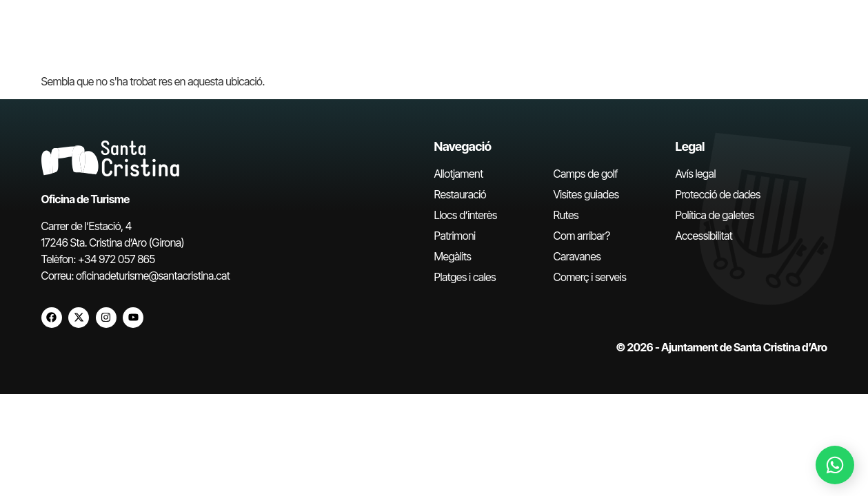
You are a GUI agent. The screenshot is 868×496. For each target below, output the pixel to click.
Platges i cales (465, 277)
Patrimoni (455, 236)
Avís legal (696, 174)
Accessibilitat (704, 236)
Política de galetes (715, 215)
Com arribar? (582, 236)
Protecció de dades (718, 194)
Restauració (461, 194)
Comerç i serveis (590, 277)
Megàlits (453, 256)
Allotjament (459, 174)
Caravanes (577, 256)
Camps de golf (586, 174)
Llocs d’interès (466, 215)
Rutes (566, 215)
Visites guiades (586, 194)
